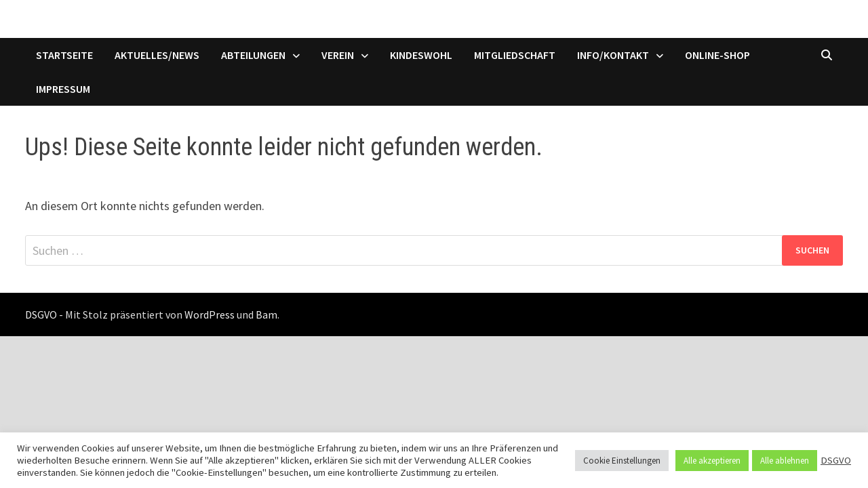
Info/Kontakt (613, 55)
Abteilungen (253, 55)
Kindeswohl (421, 55)
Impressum (63, 89)
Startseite (64, 55)
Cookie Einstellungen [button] (622, 461)
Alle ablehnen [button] (785, 461)
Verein (338, 55)
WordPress (210, 314)
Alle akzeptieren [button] (712, 461)
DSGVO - (44, 314)
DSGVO (836, 460)
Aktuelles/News (157, 55)
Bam (267, 314)
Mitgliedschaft (515, 55)
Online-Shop (717, 55)
